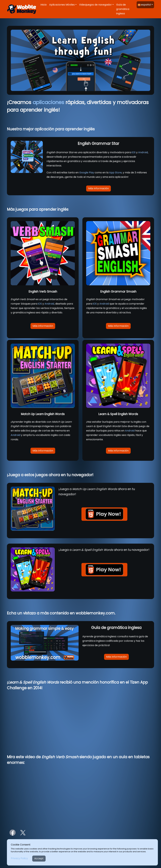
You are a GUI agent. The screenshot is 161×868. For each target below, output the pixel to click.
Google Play (87, 173)
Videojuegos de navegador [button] (95, 5)
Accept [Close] (39, 858)
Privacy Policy (19, 858)
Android (143, 152)
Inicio (44, 5)
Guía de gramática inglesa (123, 9)
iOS (134, 152)
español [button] (144, 5)
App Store (115, 173)
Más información (99, 188)
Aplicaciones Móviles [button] (62, 5)
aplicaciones (48, 102)
